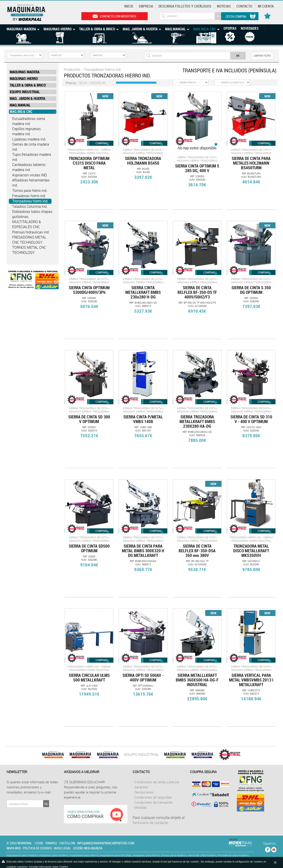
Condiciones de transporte (153, 802)
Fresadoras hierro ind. (29, 196)
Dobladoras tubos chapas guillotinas (32, 214)
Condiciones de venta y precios (157, 782)
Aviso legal (62, 848)
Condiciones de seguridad (153, 797)
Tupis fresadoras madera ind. (32, 157)
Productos (72, 69)
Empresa (146, 6)
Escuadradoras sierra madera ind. (29, 121)
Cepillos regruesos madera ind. (26, 131)
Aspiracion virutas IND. (30, 175)
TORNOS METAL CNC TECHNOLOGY (29, 250)
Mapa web (14, 848)
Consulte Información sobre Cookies (48, 867)
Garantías (141, 787)
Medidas (141, 807)
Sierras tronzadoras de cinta (142, 150)
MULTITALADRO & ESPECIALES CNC (27, 224)
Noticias (224, 6)
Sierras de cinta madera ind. (31, 147)
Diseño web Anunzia (88, 848)
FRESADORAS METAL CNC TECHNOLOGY (29, 240)
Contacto (244, 6)
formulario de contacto (150, 823)
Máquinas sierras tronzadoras (143, 153)
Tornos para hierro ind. (30, 191)
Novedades (250, 28)
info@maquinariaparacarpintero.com (106, 843)
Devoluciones (144, 792)
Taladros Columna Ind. (30, 206)
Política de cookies (37, 848)
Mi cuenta (266, 6)
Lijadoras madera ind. (29, 139)
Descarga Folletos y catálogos (185, 6)
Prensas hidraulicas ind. (31, 232)
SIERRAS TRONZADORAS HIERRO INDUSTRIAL (90, 151)
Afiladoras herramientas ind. (31, 183)
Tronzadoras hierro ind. (30, 201)
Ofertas (230, 28)
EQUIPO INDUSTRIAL (141, 754)
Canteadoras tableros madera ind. (29, 167)
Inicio (129, 6)
